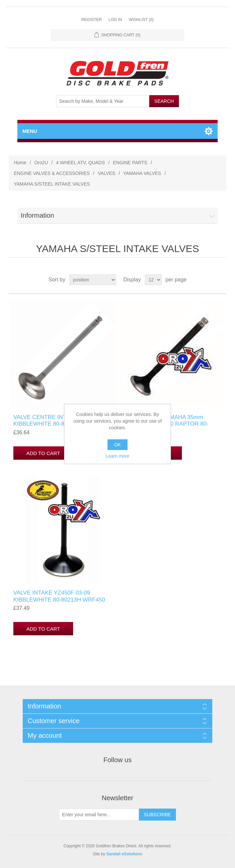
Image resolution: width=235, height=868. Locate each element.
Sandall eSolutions (124, 854)
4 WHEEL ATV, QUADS (81, 163)
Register (92, 20)
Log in (115, 20)
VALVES (106, 173)
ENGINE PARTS (130, 163)
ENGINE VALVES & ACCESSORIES (52, 173)
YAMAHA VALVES (142, 173)
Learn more (117, 456)
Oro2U (41, 163)
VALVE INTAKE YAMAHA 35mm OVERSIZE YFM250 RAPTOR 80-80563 (165, 424)
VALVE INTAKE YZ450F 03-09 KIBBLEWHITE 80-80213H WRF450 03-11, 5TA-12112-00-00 (59, 600)
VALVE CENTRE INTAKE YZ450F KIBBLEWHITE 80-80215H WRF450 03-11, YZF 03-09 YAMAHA (59, 424)
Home (20, 163)
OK (117, 445)
